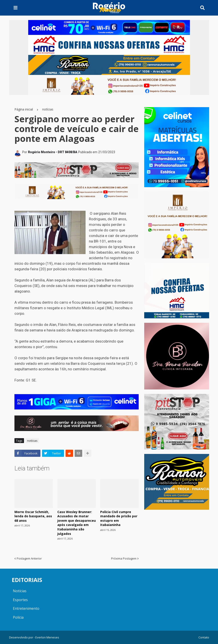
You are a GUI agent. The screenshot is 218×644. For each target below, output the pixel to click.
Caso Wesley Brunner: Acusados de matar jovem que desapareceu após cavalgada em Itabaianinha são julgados (77, 523)
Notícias (20, 591)
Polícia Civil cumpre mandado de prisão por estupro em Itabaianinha (119, 518)
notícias (48, 109)
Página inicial (24, 109)
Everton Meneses (47, 637)
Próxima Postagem (124, 558)
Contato (204, 637)
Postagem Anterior (29, 558)
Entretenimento (26, 608)
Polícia (18, 617)
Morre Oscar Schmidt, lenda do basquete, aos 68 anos (33, 516)
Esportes (20, 600)
